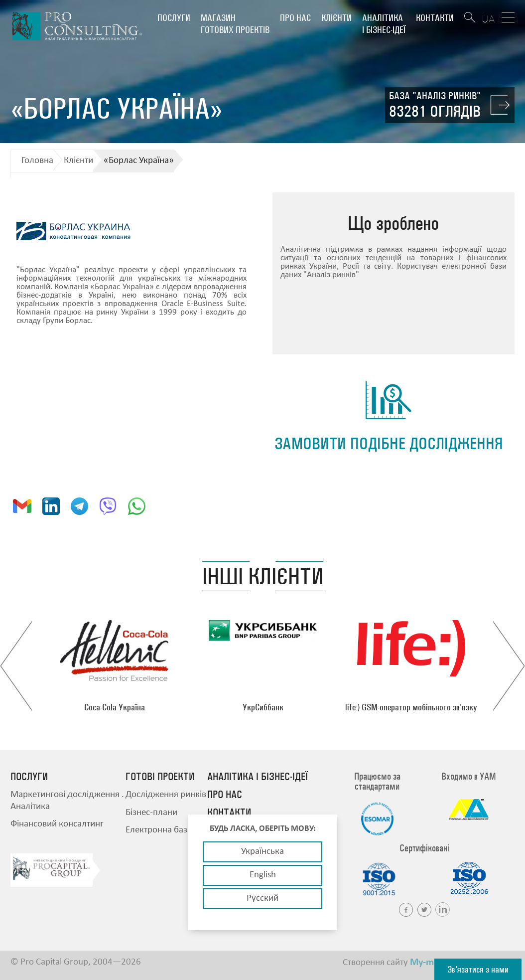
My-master (432, 963)
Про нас (295, 18)
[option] (115, 666)
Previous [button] (16, 666)
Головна (37, 161)
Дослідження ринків (166, 795)
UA (488, 19)
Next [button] (509, 666)
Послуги (174, 18)
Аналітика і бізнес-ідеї (384, 24)
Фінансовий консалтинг (57, 824)
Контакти (435, 18)
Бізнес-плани (151, 813)
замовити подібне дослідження (389, 443)
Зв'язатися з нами (478, 969)
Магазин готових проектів (235, 24)
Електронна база (159, 830)
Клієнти (336, 18)
